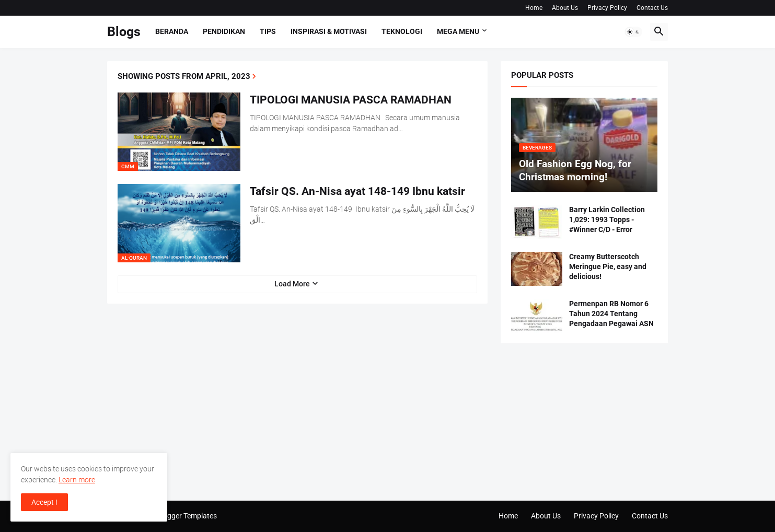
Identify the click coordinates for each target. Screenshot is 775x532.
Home (534, 8)
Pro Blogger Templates (180, 516)
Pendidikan (224, 31)
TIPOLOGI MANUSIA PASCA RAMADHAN (351, 100)
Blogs (124, 32)
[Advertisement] (584, 422)
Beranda (172, 31)
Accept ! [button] (44, 502)
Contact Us (652, 8)
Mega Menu (458, 31)
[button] (633, 32)
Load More (292, 284)
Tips (268, 31)
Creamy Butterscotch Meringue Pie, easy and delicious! (608, 267)
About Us (565, 8)
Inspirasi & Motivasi (329, 31)
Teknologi (402, 31)
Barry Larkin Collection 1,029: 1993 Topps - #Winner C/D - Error (607, 219)
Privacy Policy (607, 8)
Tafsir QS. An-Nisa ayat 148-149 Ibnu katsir (357, 191)
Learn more (77, 480)
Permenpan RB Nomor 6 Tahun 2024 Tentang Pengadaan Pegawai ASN (611, 314)
